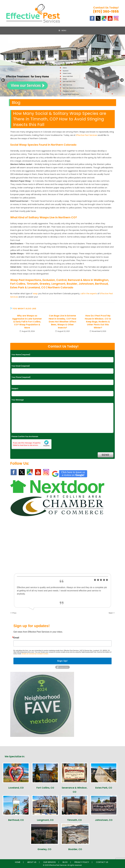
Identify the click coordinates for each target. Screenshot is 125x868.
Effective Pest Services (87, 135)
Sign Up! (63, 661)
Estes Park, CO (104, 788)
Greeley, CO (44, 849)
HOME (18, 862)
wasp (35, 294)
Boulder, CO (75, 849)
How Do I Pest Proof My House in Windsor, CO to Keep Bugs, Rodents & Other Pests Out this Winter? (98, 322)
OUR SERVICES (49, 862)
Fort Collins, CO (45, 788)
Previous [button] (3, 80)
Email (16, 638)
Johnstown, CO (104, 820)
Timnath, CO (74, 820)
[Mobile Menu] (62, 31)
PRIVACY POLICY (82, 862)
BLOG (65, 862)
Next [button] (122, 80)
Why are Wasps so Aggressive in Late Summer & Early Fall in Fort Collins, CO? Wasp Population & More (27, 322)
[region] (62, 81)
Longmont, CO (45, 820)
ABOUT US (32, 862)
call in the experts (89, 294)
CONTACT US (102, 862)
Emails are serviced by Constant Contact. (35, 654)
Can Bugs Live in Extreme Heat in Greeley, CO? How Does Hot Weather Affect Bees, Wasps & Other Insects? (62, 322)
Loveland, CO (16, 788)
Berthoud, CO (16, 820)
